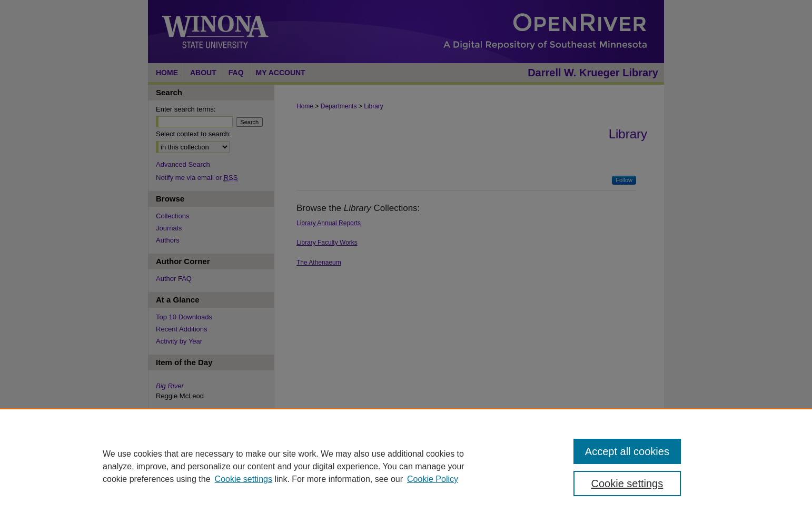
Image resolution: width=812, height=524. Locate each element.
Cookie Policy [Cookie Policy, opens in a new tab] (433, 479)
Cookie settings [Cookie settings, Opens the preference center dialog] (627, 483)
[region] (406, 466)
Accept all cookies (627, 451)
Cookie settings (244, 479)
